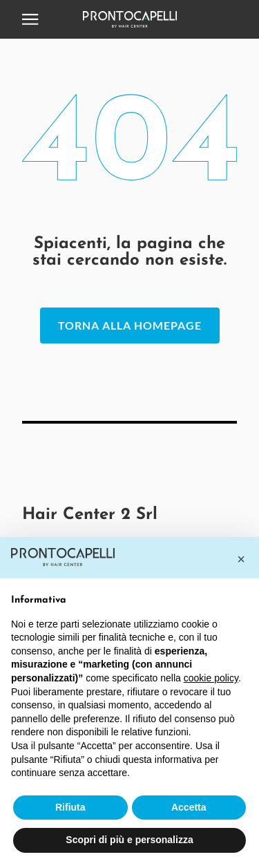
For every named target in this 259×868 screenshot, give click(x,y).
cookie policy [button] (211, 678)
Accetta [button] (189, 807)
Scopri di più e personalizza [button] (129, 840)
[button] (241, 559)
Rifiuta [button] (70, 807)
